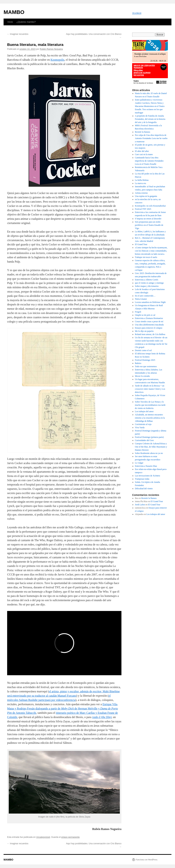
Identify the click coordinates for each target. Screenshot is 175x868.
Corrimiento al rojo (143, 424)
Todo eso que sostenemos (146, 366)
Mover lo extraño (142, 376)
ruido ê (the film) (102, 717)
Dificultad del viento (144, 489)
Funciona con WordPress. (147, 860)
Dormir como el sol (143, 350)
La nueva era (141, 183)
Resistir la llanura (143, 132)
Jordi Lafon (140, 505)
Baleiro (138, 363)
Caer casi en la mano (144, 154)
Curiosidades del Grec (145, 440)
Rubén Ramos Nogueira (51, 49)
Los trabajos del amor (144, 411)
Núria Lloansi (141, 299)
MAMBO (14, 12)
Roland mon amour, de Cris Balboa (150, 334)
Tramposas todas (142, 479)
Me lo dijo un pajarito (144, 331)
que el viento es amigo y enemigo (149, 283)
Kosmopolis (57, 60)
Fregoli (138, 312)
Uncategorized (43, 837)
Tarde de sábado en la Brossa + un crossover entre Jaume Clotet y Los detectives (150, 389)
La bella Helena (142, 180)
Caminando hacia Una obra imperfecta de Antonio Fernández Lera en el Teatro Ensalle (149, 161)
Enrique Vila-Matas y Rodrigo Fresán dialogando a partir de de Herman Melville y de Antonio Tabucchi (62, 709)
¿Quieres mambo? (26, 22)
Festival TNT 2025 (143, 209)
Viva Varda (140, 427)
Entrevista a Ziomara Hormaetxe (149, 318)
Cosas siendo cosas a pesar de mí (149, 321)
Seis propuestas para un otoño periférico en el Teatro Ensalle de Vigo (149, 225)
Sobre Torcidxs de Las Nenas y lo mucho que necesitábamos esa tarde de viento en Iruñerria (150, 405)
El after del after (142, 151)
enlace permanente (70, 837)
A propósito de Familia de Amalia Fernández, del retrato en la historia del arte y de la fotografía (150, 119)
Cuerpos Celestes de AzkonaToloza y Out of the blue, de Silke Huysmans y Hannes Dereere (151, 447)
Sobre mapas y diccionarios (147, 286)
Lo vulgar (139, 463)
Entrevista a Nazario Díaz (146, 466)
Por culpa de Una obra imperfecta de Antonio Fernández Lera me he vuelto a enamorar (151, 138)
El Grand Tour (141, 244)
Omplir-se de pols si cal (145, 315)
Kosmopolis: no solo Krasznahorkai (150, 206)
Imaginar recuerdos (18, 34)
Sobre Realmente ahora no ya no (149, 453)
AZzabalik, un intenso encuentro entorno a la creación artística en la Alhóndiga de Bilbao (150, 418)
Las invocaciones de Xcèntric (148, 476)
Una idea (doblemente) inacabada (149, 325)
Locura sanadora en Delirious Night (151, 302)
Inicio (10, 22)
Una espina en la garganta (146, 196)
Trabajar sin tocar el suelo (146, 257)
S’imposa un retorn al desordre (148, 219)
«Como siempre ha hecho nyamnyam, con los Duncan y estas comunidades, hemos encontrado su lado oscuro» (151, 251)
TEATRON (137, 13)
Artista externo (141, 193)
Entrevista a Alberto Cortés (147, 280)
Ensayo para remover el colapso (149, 328)
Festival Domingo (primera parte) (149, 437)
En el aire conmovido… (145, 296)
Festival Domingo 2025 (145, 360)
